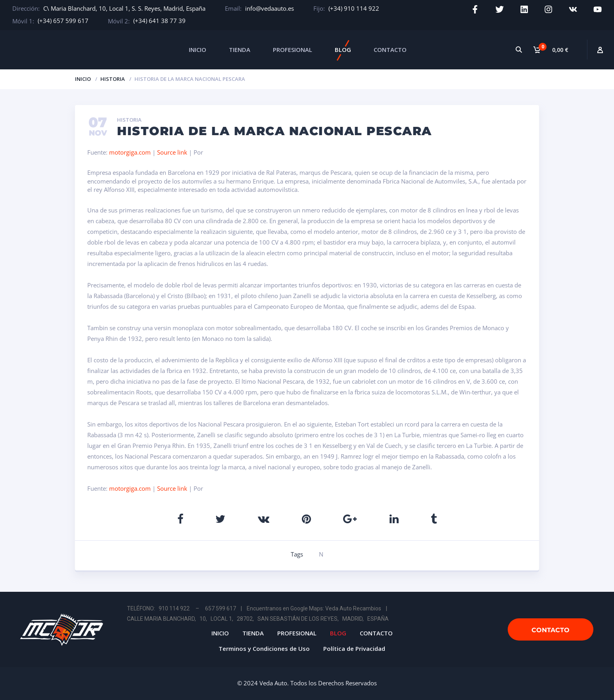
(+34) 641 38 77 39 (159, 21)
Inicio (83, 79)
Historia (113, 79)
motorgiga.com (130, 152)
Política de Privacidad (354, 648)
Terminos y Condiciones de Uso (264, 648)
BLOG (343, 50)
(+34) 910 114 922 (354, 8)
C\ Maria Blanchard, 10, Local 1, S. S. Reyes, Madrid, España (124, 8)
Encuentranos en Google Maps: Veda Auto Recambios (314, 608)
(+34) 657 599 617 (63, 21)
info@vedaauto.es (270, 8)
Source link (173, 152)
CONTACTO (390, 50)
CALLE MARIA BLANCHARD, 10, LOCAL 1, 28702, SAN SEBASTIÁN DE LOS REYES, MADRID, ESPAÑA (258, 619)
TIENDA (240, 50)
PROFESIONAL (293, 50)
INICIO (198, 50)
